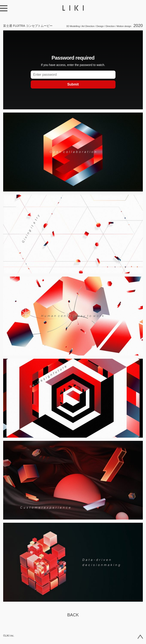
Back (73, 615)
